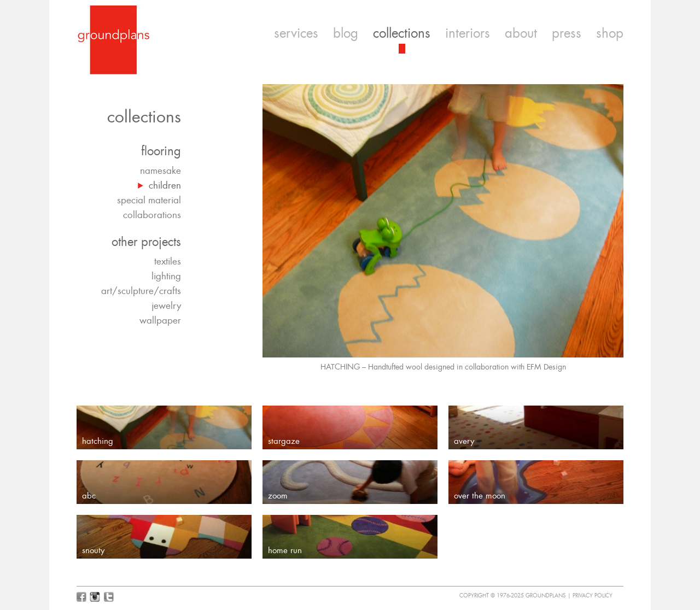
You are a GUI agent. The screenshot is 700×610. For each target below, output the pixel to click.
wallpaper (160, 320)
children (165, 185)
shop (610, 33)
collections (402, 33)
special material (149, 200)
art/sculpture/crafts (141, 291)
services (296, 33)
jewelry (166, 306)
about (521, 33)
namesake (161, 171)
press (567, 33)
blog (346, 33)
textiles (168, 261)
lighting (166, 276)
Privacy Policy (593, 596)
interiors (468, 33)
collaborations (152, 215)
